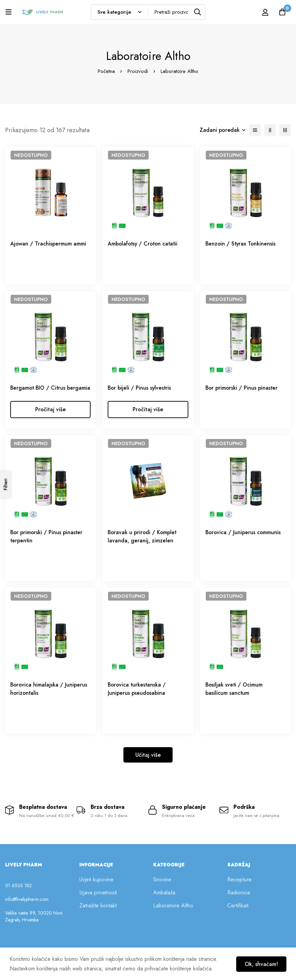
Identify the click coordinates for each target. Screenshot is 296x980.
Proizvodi (138, 71)
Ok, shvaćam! (261, 964)
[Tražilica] (197, 12)
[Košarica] (282, 12)
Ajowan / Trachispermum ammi (48, 244)
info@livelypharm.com (27, 908)
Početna (106, 71)
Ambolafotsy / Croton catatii (144, 244)
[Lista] (255, 130)
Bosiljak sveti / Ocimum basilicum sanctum (234, 697)
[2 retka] (270, 130)
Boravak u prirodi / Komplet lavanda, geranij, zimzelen (143, 545)
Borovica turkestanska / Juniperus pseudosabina (138, 697)
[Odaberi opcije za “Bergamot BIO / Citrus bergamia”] (50, 418)
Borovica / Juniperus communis (244, 541)
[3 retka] (285, 130)
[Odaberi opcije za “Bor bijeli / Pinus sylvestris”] (148, 418)
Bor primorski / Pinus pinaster (242, 388)
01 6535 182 (18, 895)
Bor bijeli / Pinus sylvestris (140, 388)
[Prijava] (265, 12)
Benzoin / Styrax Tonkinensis (241, 244)
